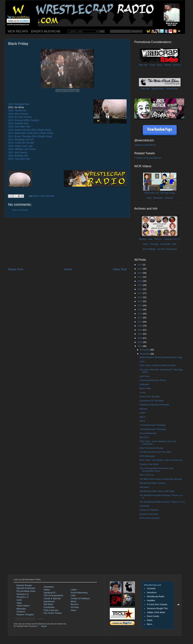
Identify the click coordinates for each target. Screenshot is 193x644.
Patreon (177, 65)
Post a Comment (20, 210)
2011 (140, 318)
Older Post (120, 269)
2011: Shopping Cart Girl (21, 139)
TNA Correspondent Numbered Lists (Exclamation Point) (156, 470)
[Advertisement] (67, 242)
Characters (49, 587)
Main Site (143, 65)
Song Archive (158, 89)
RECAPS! (144, 437)
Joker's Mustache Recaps (151, 448)
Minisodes (158, 198)
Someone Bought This (157, 608)
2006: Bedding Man (18, 156)
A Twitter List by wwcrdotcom (148, 158)
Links (73, 596)
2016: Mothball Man (18, 123)
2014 (140, 306)
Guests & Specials (52, 598)
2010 (140, 322)
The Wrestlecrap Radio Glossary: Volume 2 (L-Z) (162, 502)
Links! (142, 362)
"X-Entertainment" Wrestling (152, 425)
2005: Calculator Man (19, 159)
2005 (140, 342)
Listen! (143, 413)
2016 (140, 297)
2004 (140, 346)
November (145, 354)
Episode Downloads (149, 514)
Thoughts (154, 244)
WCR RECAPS (18, 31)
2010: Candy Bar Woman (21, 143)
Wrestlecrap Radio (155, 597)
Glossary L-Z (22, 597)
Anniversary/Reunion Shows (153, 380)
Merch (142, 417)
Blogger (44, 626)
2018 (140, 289)
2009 (140, 326)
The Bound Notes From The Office (155, 452)
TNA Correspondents (53, 596)
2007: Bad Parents (18, 152)
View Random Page (160, 130)
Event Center (153, 616)
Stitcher (168, 65)
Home (68, 269)
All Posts (75, 607)
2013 (140, 310)
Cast (150, 239)
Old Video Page (168, 193)
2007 (140, 334)
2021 (140, 277)
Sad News (144, 487)
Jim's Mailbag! (149, 249)
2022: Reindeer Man (19, 104)
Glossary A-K (170, 239)
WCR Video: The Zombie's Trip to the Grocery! (161, 460)
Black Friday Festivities (44, 196)
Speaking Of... (50, 593)
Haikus (47, 590)
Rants (150, 620)
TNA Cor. (158, 239)
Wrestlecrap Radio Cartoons (153, 483)
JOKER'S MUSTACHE (45, 31)
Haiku (145, 244)
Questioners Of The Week (151, 401)
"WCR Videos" (23, 606)
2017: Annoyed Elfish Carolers (24, 120)
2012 (140, 314)
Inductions (152, 593)
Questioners (49, 601)
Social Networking (148, 433)
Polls (174, 244)
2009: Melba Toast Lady (20, 146)
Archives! (151, 589)
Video (19, 603)
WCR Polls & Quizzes (150, 518)
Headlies (151, 600)
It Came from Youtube (157, 604)
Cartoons (169, 198)
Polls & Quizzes (51, 610)
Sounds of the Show (149, 464)
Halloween (144, 384)
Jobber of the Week (156, 612)
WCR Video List (152, 193)
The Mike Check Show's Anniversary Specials (161, 479)
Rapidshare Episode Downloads (154, 405)
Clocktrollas (49, 607)
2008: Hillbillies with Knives (22, 149)
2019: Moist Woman (18, 114)
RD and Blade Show (26, 591)
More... (150, 624)
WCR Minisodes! (147, 456)
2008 (140, 330)
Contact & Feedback (149, 510)
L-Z (178, 239)
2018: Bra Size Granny (20, 117)
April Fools (144, 376)
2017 (140, 293)
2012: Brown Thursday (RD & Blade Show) (30, 136)
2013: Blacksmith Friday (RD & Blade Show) (31, 133)
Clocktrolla (165, 244)
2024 (140, 265)
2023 (140, 269)
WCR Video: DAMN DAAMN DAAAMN (157, 366)
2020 (140, 281)
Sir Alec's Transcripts (167, 249)
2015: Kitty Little (19, 127)
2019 (140, 285)
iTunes (152, 65)
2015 (140, 301)
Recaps (143, 239)
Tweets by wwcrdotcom (145, 145)
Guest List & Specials (149, 397)
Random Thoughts (25, 615)
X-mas (142, 393)
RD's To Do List (147, 475)
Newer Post (16, 269)
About (142, 421)
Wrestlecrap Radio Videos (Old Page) (157, 491)
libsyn (160, 65)
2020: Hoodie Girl (17, 110)
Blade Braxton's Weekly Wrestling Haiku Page (161, 357)
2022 (140, 273)
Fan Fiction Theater (53, 613)
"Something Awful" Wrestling (153, 429)
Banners (143, 409)
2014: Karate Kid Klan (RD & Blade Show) (30, 130)
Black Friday (145, 388)
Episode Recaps (24, 585)
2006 (140, 338)
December (145, 350)
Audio (149, 198)
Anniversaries (172, 89)
